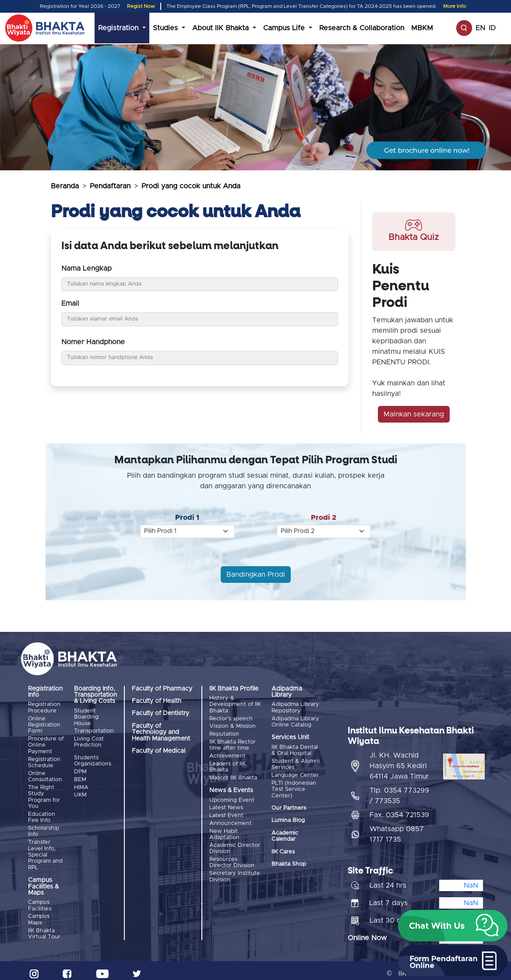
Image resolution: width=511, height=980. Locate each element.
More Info (455, 6)
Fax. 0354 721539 (399, 809)
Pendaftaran (110, 186)
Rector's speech (231, 718)
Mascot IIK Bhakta (233, 774)
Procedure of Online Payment (46, 744)
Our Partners (289, 806)
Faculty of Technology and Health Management (161, 732)
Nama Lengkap (86, 268)
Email (70, 303)
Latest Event (226, 810)
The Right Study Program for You (44, 794)
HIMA (81, 784)
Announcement (231, 817)
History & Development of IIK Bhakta (235, 705)
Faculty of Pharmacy (162, 689)
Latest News (226, 803)
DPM (80, 770)
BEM (80, 777)
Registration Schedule (44, 761)
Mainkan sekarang (414, 414)
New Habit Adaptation (224, 828)
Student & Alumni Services (296, 763)
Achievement (227, 753)
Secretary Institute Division (235, 868)
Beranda (65, 186)
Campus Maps (39, 914)
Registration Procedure (44, 707)
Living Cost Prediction (89, 741)
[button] (453, 926)
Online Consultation (45, 774)
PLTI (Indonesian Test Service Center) (294, 787)
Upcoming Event (232, 796)
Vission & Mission (233, 725)
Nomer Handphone (93, 342)
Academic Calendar (285, 834)
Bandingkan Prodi (256, 575)
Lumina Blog (288, 818)
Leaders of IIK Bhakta (227, 763)
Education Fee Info (42, 814)
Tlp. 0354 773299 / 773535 (399, 790)
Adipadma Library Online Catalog (295, 721)
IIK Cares (283, 849)
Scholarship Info (44, 827)
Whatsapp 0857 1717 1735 (397, 828)
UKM (80, 791)
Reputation (224, 732)
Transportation (94, 731)
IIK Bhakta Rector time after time (233, 742)
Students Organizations (93, 760)
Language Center (295, 774)
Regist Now (141, 6)
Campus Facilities (40, 901)
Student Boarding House (86, 717)
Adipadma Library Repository (295, 707)
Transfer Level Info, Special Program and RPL (45, 850)
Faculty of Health (157, 701)
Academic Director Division (235, 841)
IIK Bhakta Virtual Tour (44, 928)
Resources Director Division (232, 855)
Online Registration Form (44, 724)
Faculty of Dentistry (160, 713)
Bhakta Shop (289, 862)
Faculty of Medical (159, 751)
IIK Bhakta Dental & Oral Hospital (295, 749)
